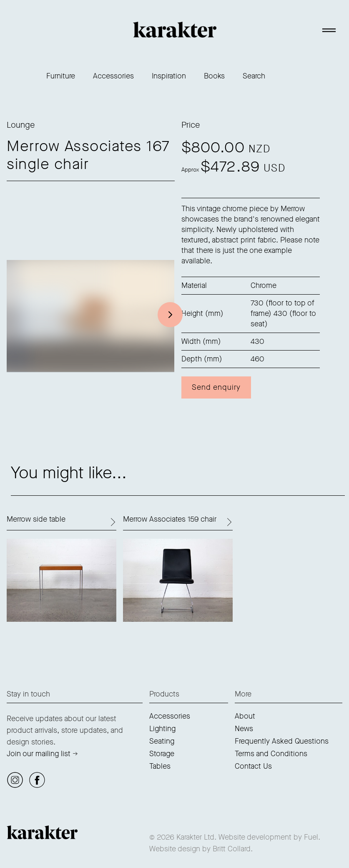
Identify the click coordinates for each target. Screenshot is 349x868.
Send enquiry (216, 387)
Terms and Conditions (271, 754)
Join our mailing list (39, 754)
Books (214, 76)
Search (254, 76)
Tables (160, 766)
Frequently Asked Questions (282, 741)
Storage (162, 754)
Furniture (61, 76)
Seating (162, 741)
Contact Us (253, 766)
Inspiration (169, 76)
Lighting (162, 729)
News (244, 729)
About (245, 716)
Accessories (113, 76)
